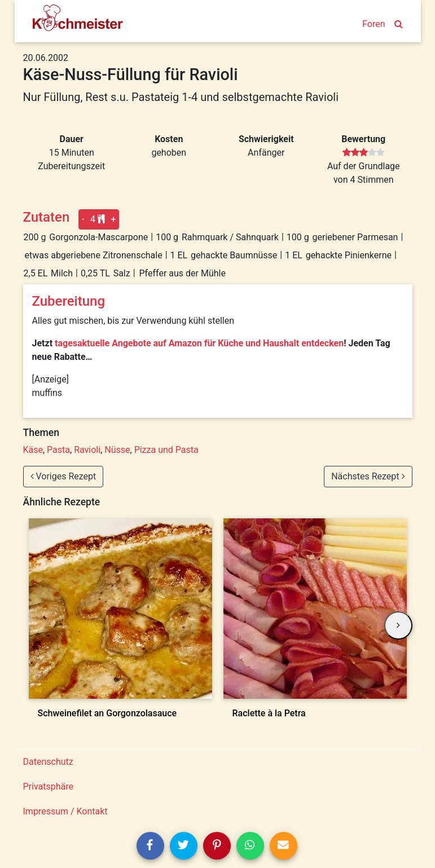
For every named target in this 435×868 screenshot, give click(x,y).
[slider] (364, 153)
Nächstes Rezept (368, 476)
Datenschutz (48, 762)
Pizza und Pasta (166, 450)
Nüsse (117, 450)
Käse (33, 450)
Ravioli (87, 450)
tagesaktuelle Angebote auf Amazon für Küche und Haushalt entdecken (199, 343)
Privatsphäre (49, 787)
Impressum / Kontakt (65, 811)
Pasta (58, 450)
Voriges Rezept (63, 476)
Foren (374, 24)
